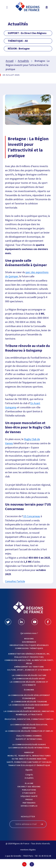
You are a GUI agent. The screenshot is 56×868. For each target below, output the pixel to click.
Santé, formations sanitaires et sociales (29, 762)
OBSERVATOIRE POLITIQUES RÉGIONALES (29, 645)
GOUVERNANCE (29, 642)
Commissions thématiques (29, 648)
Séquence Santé (29, 796)
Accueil (10, 61)
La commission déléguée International (29, 748)
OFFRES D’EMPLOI (29, 806)
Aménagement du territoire (29, 667)
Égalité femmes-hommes (29, 736)
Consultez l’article (15, 581)
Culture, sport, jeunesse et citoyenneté (29, 670)
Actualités (23, 61)
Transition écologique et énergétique (29, 765)
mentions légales (28, 850)
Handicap (29, 752)
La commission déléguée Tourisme (29, 702)
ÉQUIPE (29, 770)
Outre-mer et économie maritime (29, 759)
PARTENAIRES (29, 803)
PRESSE (29, 799)
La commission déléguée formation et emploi (29, 731)
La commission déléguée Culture (29, 675)
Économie (29, 690)
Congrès (29, 775)
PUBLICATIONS (29, 790)
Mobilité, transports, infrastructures (29, 756)
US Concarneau (32, 516)
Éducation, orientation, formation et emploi (29, 719)
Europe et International (29, 739)
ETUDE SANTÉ (29, 793)
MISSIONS (29, 639)
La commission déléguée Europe (29, 744)
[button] (7, 7)
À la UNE (29, 783)
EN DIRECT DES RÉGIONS (29, 787)
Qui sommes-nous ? (29, 633)
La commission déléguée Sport (29, 679)
